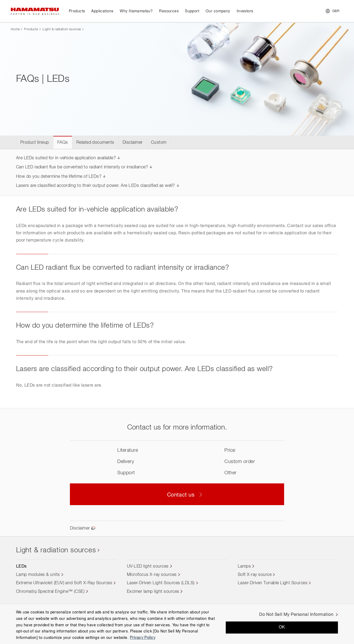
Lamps (244, 567)
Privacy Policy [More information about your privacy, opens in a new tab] (143, 638)
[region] (177, 624)
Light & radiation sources (62, 29)
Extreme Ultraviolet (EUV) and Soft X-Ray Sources (64, 583)
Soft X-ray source (255, 575)
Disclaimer (133, 143)
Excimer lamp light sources (153, 592)
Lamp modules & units (38, 575)
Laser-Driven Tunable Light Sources (273, 583)
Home (15, 29)
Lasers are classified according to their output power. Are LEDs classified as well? (96, 186)
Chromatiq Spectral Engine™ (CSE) (50, 592)
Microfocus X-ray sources (152, 575)
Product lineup (35, 143)
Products (31, 29)
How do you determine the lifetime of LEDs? (59, 177)
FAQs (63, 143)
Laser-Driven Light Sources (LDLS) (161, 583)
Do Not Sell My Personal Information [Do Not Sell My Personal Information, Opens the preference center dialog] (296, 615)
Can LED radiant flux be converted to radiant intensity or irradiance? (82, 167)
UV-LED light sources (148, 567)
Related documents (95, 143)
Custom (159, 143)
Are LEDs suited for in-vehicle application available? (66, 158)
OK (282, 627)
